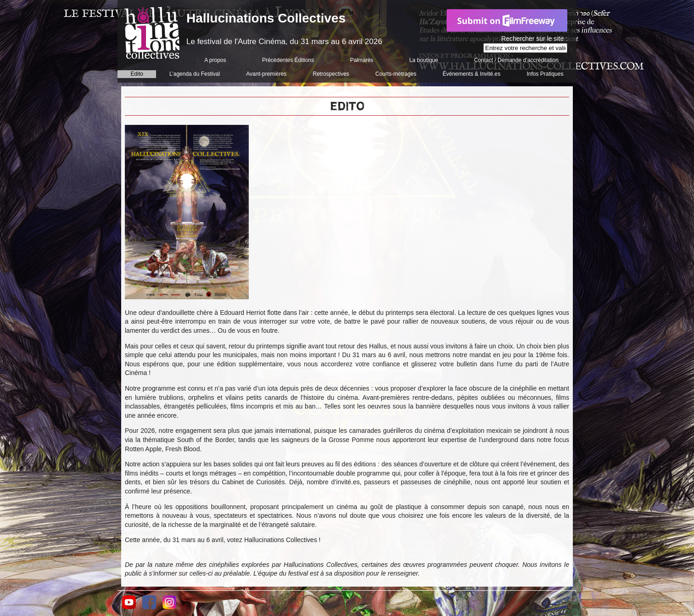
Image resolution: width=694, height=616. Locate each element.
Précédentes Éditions (288, 60)
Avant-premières (266, 74)
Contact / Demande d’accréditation (516, 60)
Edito (137, 74)
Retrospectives (331, 74)
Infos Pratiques (545, 74)
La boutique (424, 60)
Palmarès (362, 60)
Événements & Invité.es (471, 74)
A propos (215, 60)
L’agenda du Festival (195, 74)
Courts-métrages (396, 74)
